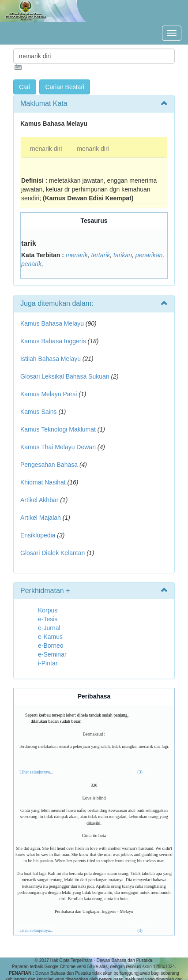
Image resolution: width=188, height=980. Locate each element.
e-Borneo (51, 646)
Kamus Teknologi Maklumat (58, 429)
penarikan (149, 255)
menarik (77, 255)
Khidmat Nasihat (43, 482)
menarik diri (46, 149)
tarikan (123, 255)
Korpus (48, 610)
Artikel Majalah (41, 518)
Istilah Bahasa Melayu (51, 359)
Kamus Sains (38, 412)
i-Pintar (48, 663)
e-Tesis (48, 619)
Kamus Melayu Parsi (49, 394)
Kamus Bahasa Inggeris (53, 341)
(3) (140, 772)
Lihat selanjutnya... (36, 772)
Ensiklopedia (38, 535)
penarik (31, 264)
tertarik (100, 255)
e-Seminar (52, 654)
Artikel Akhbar (39, 500)
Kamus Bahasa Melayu (53, 323)
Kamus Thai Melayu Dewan (58, 447)
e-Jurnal (49, 628)
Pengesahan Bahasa (49, 465)
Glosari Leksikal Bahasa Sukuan (65, 376)
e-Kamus (50, 637)
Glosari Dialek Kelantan (53, 553)
